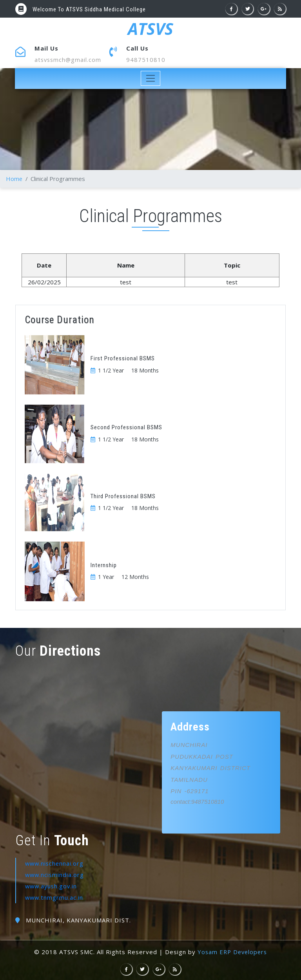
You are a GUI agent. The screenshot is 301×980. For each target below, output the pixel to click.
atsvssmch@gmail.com (69, 60)
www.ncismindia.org (55, 875)
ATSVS (151, 29)
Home (14, 179)
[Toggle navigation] (150, 79)
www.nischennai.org (55, 863)
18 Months (145, 370)
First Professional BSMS (123, 358)
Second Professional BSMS (126, 427)
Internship (104, 565)
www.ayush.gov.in (52, 886)
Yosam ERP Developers (232, 951)
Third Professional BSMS (123, 496)
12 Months (135, 577)
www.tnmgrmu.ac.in (55, 897)
